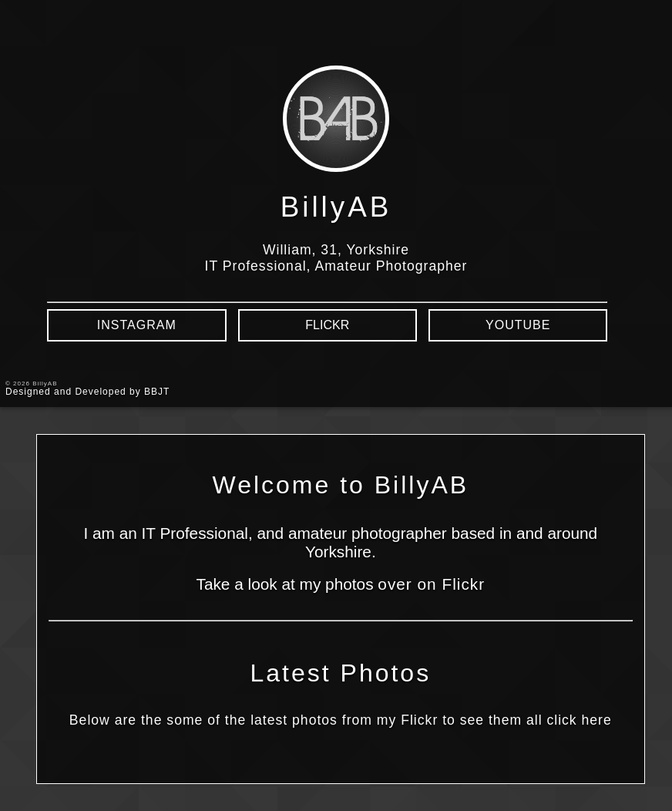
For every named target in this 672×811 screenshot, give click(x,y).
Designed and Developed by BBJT (87, 392)
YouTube (518, 325)
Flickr (327, 325)
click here (579, 720)
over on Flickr (431, 584)
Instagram (137, 325)
